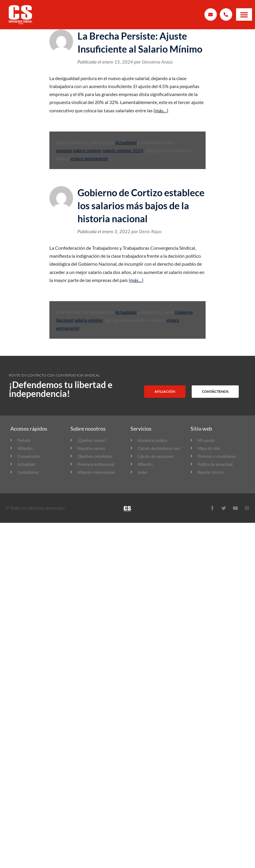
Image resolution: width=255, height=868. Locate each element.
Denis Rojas (150, 231)
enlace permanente (89, 158)
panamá (64, 150)
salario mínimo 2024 (123, 150)
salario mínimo (87, 150)
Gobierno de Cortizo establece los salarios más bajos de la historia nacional (141, 206)
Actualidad (126, 142)
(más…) (161, 110)
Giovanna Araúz (157, 62)
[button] (244, 14)
